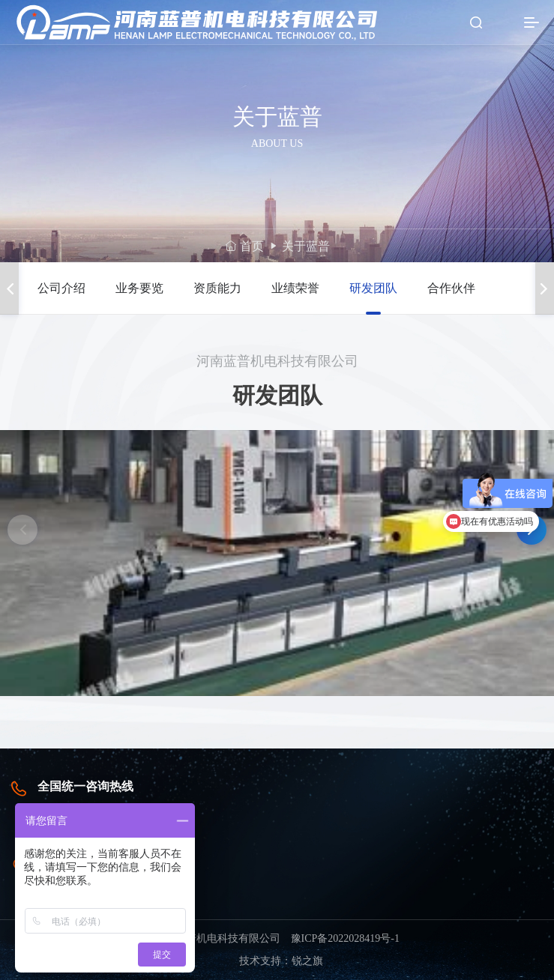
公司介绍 (61, 288)
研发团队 (373, 288)
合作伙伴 (451, 288)
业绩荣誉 (295, 288)
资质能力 (217, 288)
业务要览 (139, 288)
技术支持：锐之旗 (281, 961)
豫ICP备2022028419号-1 (345, 938)
